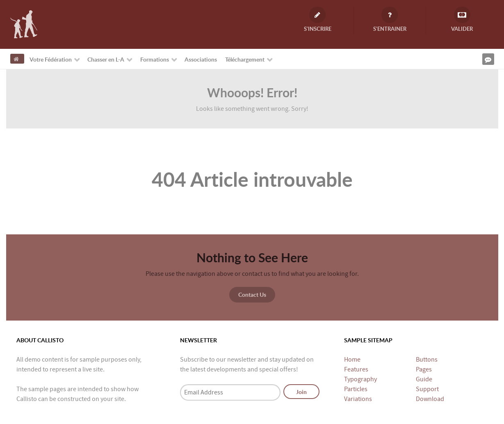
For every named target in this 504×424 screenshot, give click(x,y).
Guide (424, 379)
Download (430, 399)
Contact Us (252, 294)
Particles (356, 389)
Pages (424, 369)
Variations (358, 399)
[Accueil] (17, 59)
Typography (360, 379)
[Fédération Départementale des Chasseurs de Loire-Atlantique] (24, 24)
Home (352, 360)
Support (427, 389)
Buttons (427, 360)
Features (356, 369)
